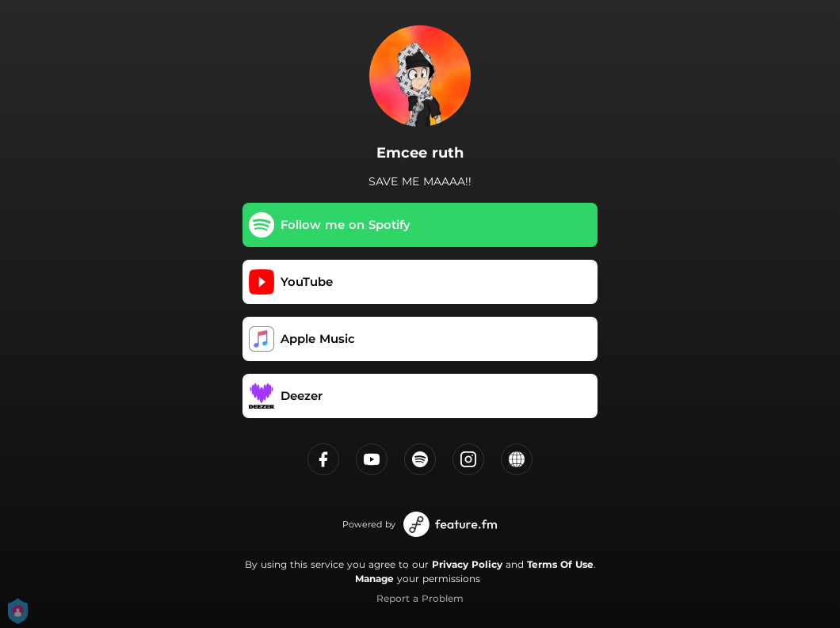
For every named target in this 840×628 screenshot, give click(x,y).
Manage (374, 579)
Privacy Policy (467, 564)
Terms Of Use (560, 564)
